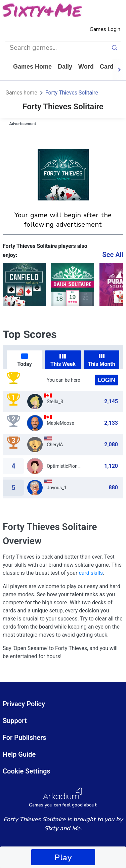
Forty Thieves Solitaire (72, 93)
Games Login (105, 29)
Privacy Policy (24, 704)
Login (107, 380)
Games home (32, 67)
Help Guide (19, 754)
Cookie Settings (27, 771)
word (86, 67)
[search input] (56, 48)
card (107, 67)
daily (65, 67)
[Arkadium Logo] (63, 798)
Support (15, 721)
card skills (91, 573)
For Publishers (25, 738)
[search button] (115, 48)
